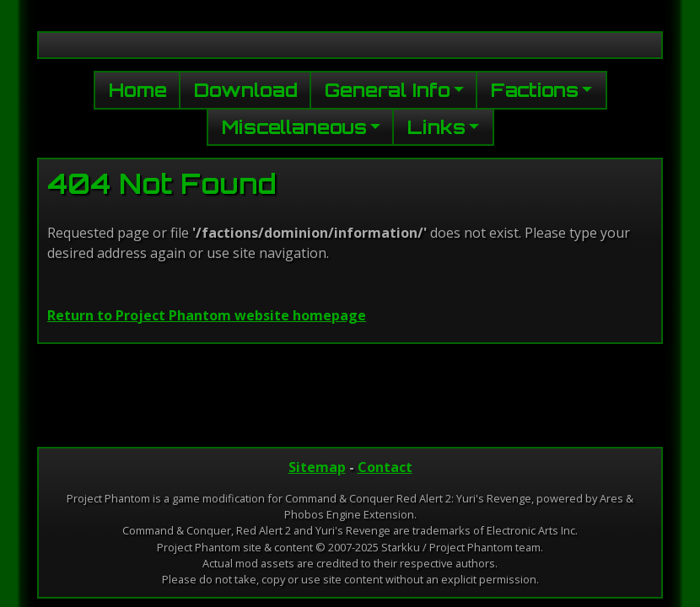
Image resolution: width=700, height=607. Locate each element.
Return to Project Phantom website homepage (207, 315)
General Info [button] (388, 89)
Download (246, 89)
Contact (385, 467)
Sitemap (317, 467)
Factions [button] (535, 89)
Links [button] (436, 126)
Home (138, 89)
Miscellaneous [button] (294, 126)
